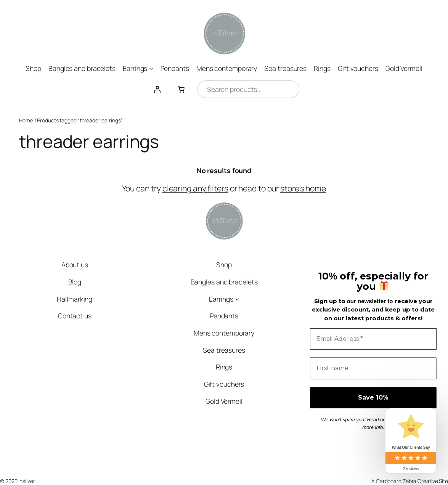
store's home (303, 188)
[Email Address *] (373, 339)
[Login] (157, 89)
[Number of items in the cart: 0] (181, 89)
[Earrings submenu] (151, 68)
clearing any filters (195, 188)
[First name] (373, 368)
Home (26, 120)
